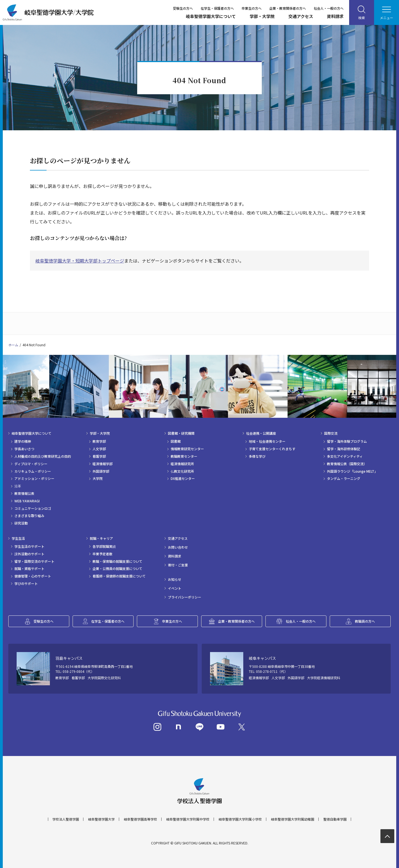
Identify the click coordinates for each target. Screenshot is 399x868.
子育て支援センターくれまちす (272, 449)
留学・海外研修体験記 (344, 449)
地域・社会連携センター (267, 441)
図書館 (176, 441)
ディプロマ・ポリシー (31, 464)
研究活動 (21, 523)
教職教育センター (184, 456)
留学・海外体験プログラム (347, 441)
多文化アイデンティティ (345, 456)
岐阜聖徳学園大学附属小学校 (240, 819)
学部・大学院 (262, 16)
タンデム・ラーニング (344, 478)
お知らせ (175, 579)
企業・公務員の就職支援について (117, 569)
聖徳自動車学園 (335, 819)
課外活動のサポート (29, 554)
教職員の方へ (365, 621)
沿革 (18, 486)
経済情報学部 (103, 464)
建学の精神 (23, 441)
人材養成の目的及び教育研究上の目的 (43, 456)
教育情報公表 (24, 493)
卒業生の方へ (252, 8)
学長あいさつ (24, 449)
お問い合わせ (178, 547)
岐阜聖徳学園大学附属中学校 (188, 819)
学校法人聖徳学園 (66, 819)
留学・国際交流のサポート (34, 561)
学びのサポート (26, 584)
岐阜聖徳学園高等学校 (140, 819)
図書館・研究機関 (181, 433)
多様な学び (257, 456)
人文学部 (99, 449)
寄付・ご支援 (178, 565)
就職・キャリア (101, 538)
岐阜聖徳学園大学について (211, 16)
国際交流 (331, 433)
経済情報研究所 (182, 464)
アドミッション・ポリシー (34, 478)
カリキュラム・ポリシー (33, 471)
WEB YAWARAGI (27, 501)
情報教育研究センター (187, 449)
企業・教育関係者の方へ (288, 8)
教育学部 (99, 441)
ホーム (13, 345)
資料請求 (335, 16)
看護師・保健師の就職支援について (119, 576)
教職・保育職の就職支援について (117, 561)
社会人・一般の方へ (329, 8)
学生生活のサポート (29, 546)
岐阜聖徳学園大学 (101, 819)
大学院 (98, 478)
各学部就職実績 (104, 546)
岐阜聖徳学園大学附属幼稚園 (293, 819)
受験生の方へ (183, 8)
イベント (175, 588)
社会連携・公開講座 (261, 433)
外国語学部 (101, 471)
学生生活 (18, 538)
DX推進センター (183, 478)
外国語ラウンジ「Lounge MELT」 (352, 471)
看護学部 (99, 456)
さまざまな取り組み (29, 516)
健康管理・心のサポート (33, 576)
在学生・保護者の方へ (217, 8)
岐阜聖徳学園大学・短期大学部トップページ (80, 261)
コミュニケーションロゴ (33, 508)
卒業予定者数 (103, 554)
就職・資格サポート (29, 569)
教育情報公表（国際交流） (347, 464)
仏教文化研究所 (182, 471)
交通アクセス (301, 16)
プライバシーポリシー (185, 597)
